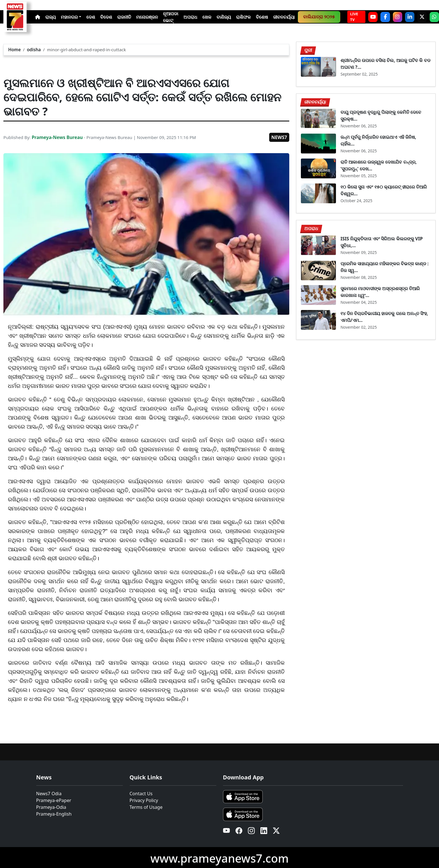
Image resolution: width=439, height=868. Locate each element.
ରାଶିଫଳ (243, 17)
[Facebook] (385, 17)
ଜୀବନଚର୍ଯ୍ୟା (284, 17)
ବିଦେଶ (106, 17)
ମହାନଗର (69, 17)
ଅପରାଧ (190, 17)
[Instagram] (398, 17)
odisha (34, 50)
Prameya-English (54, 814)
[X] (422, 17)
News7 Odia (49, 794)
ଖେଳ (207, 17)
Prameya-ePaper (54, 800)
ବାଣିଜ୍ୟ (224, 17)
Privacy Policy (144, 800)
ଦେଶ (91, 17)
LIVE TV (354, 17)
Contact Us (141, 794)
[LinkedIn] (410, 17)
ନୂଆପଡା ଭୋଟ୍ (171, 17)
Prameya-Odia (51, 807)
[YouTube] (373, 17)
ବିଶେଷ (262, 17)
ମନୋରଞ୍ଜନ (147, 17)
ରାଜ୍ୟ (51, 17)
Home (14, 50)
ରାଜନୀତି (124, 17)
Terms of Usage (146, 807)
